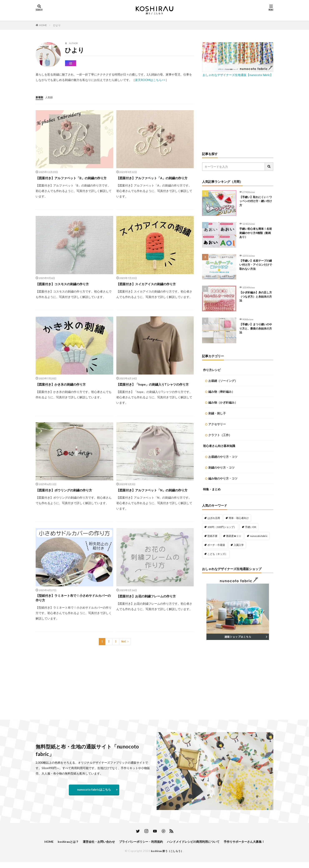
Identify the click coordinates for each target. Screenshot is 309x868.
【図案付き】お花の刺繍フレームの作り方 (152, 613)
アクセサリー (217, 424)
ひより (57, 25)
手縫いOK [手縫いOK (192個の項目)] (251, 527)
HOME (43, 25)
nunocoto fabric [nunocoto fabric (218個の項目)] (259, 536)
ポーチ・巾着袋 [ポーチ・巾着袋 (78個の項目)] (216, 545)
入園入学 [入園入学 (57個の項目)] (239, 545)
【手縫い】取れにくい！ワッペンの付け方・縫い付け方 (253, 202)
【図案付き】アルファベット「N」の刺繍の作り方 (153, 504)
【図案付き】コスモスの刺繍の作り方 (68, 289)
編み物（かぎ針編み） (223, 402)
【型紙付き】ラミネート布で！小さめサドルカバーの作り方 (73, 615)
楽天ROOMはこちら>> (150, 80)
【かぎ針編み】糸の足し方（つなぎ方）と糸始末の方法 (255, 297)
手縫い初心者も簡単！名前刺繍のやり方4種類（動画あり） (256, 234)
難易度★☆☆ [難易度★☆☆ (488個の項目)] (234, 536)
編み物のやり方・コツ (223, 478)
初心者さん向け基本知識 (219, 446)
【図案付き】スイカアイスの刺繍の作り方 (152, 289)
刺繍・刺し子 (217, 413)
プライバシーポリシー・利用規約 (164, 842)
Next (124, 660)
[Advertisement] (238, 114)
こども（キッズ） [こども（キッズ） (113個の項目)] (217, 554)
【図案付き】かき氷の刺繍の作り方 (66, 390)
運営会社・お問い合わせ (117, 842)
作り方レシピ (212, 370)
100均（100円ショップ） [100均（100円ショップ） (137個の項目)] (222, 527)
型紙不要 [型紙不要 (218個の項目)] (212, 536)
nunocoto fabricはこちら (94, 789)
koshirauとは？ (82, 842)
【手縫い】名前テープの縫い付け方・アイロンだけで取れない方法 (255, 266)
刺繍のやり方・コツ (221, 467)
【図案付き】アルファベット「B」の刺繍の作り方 (74, 180)
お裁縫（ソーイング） (223, 381)
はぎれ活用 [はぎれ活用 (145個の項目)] (214, 518)
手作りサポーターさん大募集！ (154, 847)
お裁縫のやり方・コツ (223, 457)
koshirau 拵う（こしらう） (167, 857)
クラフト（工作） (220, 435)
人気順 (51, 97)
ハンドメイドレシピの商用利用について (223, 842)
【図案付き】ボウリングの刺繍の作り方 (69, 501)
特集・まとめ (212, 489)
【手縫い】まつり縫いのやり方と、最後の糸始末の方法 (255, 329)
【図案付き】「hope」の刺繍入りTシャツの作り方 (154, 392)
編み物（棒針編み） (221, 392)
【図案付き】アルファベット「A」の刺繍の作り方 (153, 180)
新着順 (40, 97)
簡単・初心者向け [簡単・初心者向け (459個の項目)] (239, 518)
